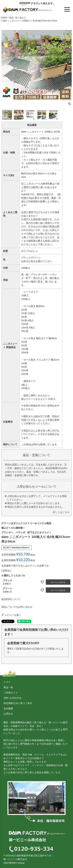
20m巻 (25, 331)
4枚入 (24, 385)
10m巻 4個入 (28, 328)
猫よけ (23, 18)
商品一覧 (13, 18)
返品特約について (11, 599)
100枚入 (26, 299)
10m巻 (25, 324)
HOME (4, 18)
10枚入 (25, 295)
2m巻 (24, 310)
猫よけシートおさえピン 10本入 (38, 399)
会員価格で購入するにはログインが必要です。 (26, 566)
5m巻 (24, 317)
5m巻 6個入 (27, 320)
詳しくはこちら (61, 512)
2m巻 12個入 (28, 313)
